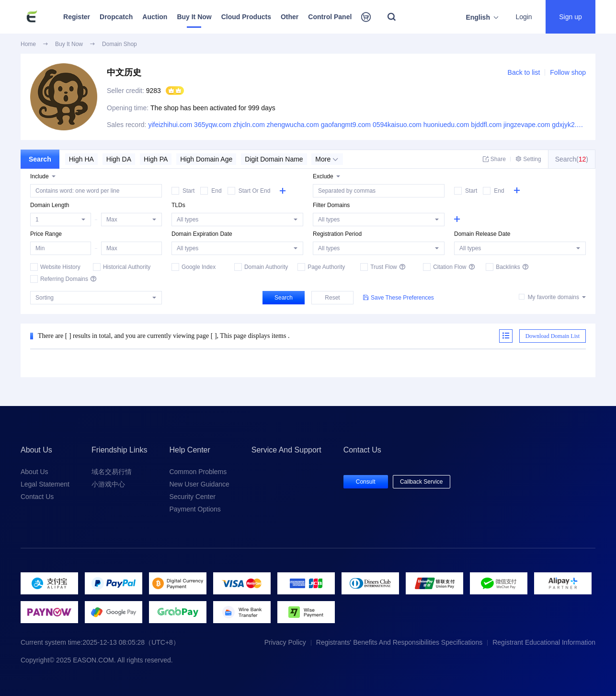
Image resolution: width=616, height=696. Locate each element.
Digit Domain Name (274, 159)
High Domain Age (206, 159)
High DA (119, 159)
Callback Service (421, 482)
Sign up (570, 17)
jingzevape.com (527, 125)
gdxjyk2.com (570, 125)
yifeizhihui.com (170, 125)
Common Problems (198, 472)
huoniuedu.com (446, 125)
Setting (528, 159)
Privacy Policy (285, 642)
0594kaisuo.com (397, 125)
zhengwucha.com (293, 125)
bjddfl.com (486, 125)
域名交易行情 (112, 472)
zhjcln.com (249, 125)
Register (77, 17)
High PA (156, 159)
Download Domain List (553, 336)
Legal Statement (45, 484)
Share (494, 159)
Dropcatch (116, 17)
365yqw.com (213, 125)
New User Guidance (199, 484)
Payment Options (195, 509)
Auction (155, 17)
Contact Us (37, 497)
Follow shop (568, 72)
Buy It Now (194, 17)
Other (290, 17)
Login (524, 17)
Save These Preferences (399, 297)
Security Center (192, 497)
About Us (34, 472)
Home (28, 44)
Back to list (524, 72)
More (327, 159)
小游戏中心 (108, 484)
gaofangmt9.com (346, 125)
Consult (366, 482)
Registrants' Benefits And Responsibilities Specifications (399, 642)
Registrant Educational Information (544, 642)
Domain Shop (120, 44)
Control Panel (330, 17)
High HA (81, 159)
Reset (332, 298)
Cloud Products (246, 17)
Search (40, 159)
